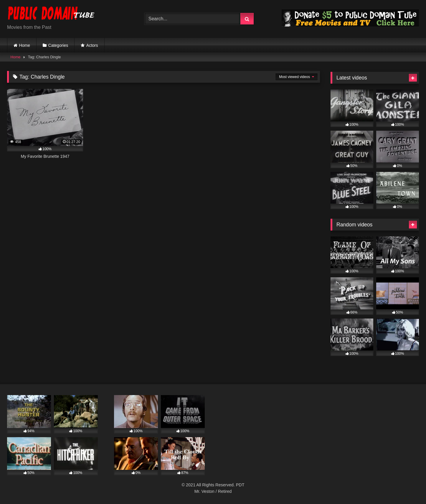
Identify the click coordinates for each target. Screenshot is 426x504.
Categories (58, 45)
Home (25, 45)
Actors (92, 45)
